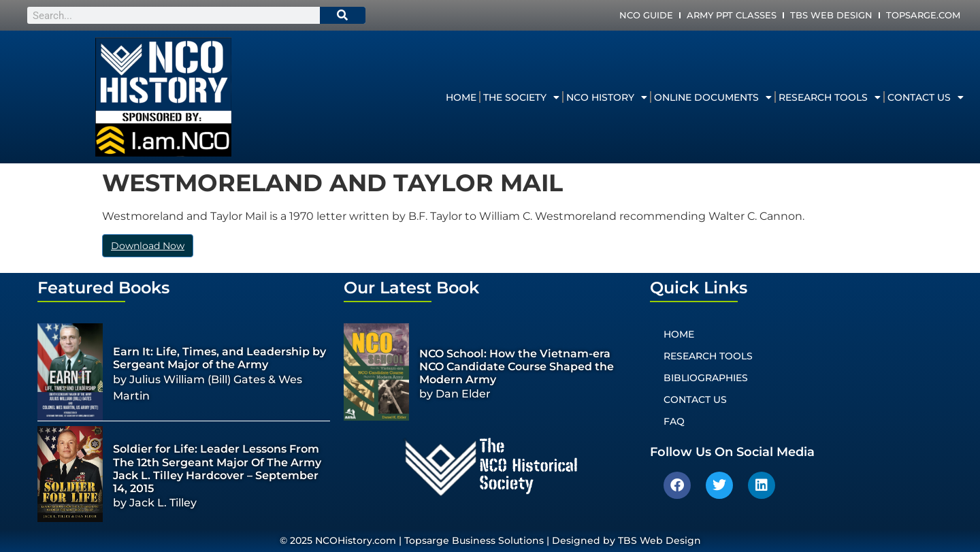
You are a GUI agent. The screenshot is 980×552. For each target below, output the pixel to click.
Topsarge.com (923, 15)
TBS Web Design (831, 15)
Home (461, 97)
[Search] (343, 15)
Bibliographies (706, 378)
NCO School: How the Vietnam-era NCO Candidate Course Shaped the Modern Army (517, 367)
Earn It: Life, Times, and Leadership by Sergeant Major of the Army (219, 358)
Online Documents (713, 97)
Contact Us (926, 97)
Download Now (148, 246)
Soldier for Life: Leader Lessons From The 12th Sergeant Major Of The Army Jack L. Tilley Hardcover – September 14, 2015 (217, 469)
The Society (521, 97)
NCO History (607, 97)
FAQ (674, 421)
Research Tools (830, 97)
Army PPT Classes (732, 15)
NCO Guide (646, 15)
